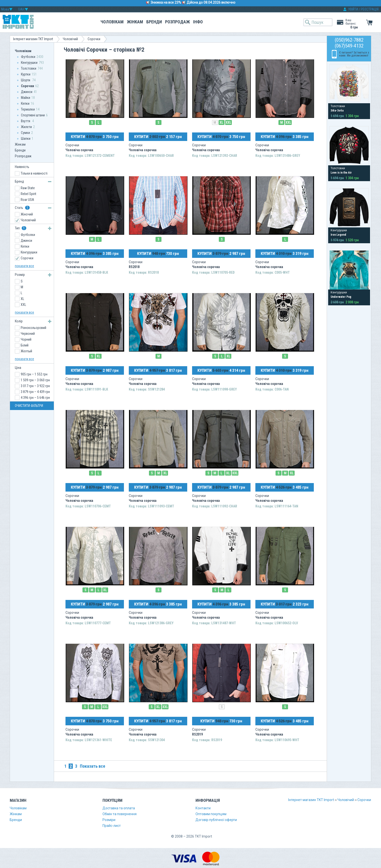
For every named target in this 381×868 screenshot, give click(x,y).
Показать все (93, 766)
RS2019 (197, 734)
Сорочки (94, 39)
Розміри (109, 820)
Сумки (25, 133)
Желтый (26, 351)
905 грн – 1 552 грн (34, 374)
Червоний (28, 334)
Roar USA (27, 200)
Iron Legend (338, 235)
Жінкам (135, 22)
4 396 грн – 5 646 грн (35, 398)
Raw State (28, 188)
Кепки (25, 103)
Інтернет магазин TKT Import (33, 39)
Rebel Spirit (28, 194)
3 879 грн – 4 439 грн (35, 392)
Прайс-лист (112, 826)
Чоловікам (112, 22)
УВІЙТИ (353, 9)
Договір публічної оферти (216, 820)
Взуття (26, 121)
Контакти (203, 808)
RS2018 (134, 267)
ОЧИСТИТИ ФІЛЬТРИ (29, 406)
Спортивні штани (33, 115)
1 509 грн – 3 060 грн (35, 380)
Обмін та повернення (120, 814)
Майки (26, 98)
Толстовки (29, 68)
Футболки (28, 57)
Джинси (27, 92)
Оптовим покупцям (211, 814)
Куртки (26, 74)
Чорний (26, 339)
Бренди (154, 22)
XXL (228, 122)
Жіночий (27, 214)
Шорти (26, 80)
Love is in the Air (341, 173)
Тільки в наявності (34, 173)
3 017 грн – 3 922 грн (35, 386)
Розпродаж (177, 22)
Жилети (26, 127)
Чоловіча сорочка (79, 150)
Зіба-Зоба (337, 111)
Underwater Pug (341, 297)
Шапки (26, 139)
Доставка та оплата (119, 808)
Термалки (28, 109)
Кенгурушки (29, 63)
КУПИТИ (95, 137)
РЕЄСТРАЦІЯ (370, 9)
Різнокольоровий (33, 328)
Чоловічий (70, 39)
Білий (25, 345)
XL (221, 122)
